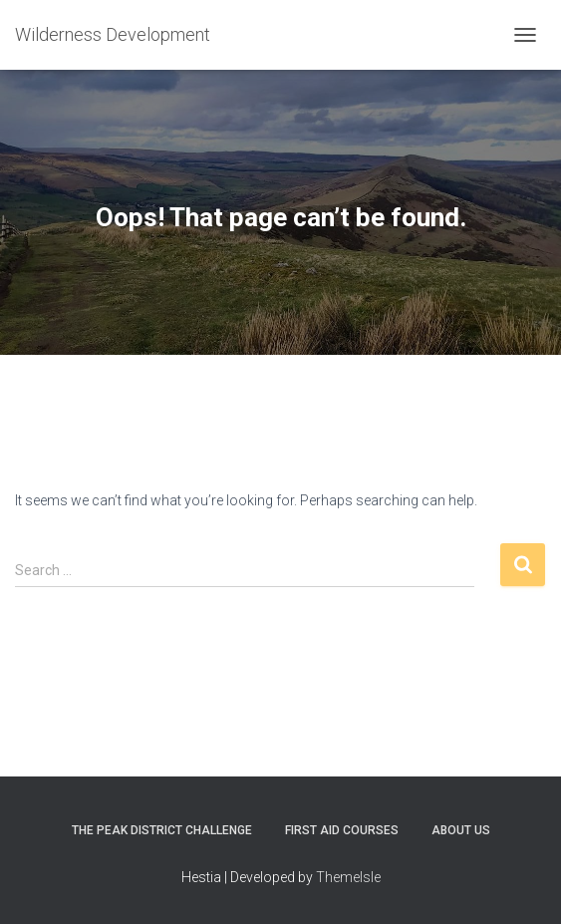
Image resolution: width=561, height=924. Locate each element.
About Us (461, 830)
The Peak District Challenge (162, 830)
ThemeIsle (348, 877)
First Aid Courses (342, 830)
